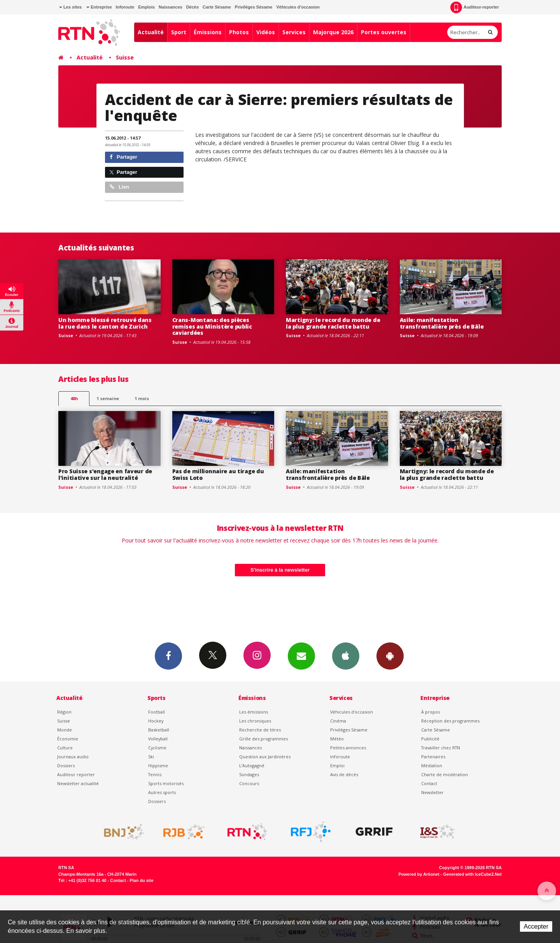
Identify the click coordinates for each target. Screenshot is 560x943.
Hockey (156, 721)
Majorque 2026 (333, 32)
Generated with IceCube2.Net (472, 874)
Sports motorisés (166, 783)
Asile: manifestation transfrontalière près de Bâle (442, 323)
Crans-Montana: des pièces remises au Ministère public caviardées (212, 326)
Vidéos (266, 32)
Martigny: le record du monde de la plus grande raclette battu (333, 323)
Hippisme (158, 765)
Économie (68, 739)
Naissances (171, 7)
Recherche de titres (260, 730)
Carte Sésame (217, 7)
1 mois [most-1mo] (142, 398)
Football (157, 712)
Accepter (536, 926)
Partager (123, 157)
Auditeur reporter (76, 774)
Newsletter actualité (78, 783)
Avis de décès (344, 774)
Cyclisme (157, 748)
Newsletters (301, 656)
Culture (65, 748)
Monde (65, 730)
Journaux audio (73, 757)
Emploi (337, 765)
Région (64, 712)
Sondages (249, 774)
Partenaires (433, 757)
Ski (151, 757)
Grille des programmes (263, 739)
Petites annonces (348, 748)
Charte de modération (444, 774)
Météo (337, 739)
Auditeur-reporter (475, 7)
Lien (119, 187)
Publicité (430, 739)
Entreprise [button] (99, 7)
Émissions (208, 32)
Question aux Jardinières (265, 757)
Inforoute (125, 7)
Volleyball (158, 739)
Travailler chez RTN (441, 748)
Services (294, 32)
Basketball (159, 730)
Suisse (125, 57)
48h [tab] (74, 398)
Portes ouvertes (384, 32)
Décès (192, 7)
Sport (179, 32)
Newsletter (432, 792)
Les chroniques (255, 721)
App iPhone (346, 656)
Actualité (151, 32)
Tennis (155, 774)
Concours (249, 783)
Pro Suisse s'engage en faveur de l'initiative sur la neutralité (105, 474)
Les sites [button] (70, 7)
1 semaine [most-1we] (108, 398)
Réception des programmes (450, 721)
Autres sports (162, 792)
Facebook (168, 656)
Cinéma (338, 721)
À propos (430, 712)
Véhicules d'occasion (298, 7)
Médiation (432, 765)
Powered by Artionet (419, 874)
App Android (390, 656)
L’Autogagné (252, 765)
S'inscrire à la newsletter (280, 570)
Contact (429, 783)
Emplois (146, 7)
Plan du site (141, 880)
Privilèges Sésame (254, 7)
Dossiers (66, 765)
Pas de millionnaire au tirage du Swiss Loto (218, 474)
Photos (239, 32)
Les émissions (254, 712)
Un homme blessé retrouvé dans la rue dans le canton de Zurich (105, 323)
